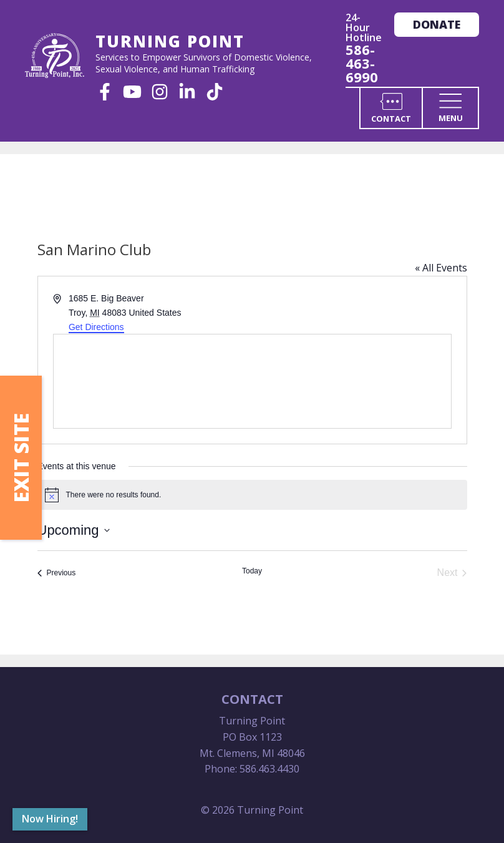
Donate (437, 24)
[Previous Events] (57, 573)
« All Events (441, 268)
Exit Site (21, 458)
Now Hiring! (50, 819)
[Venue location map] (252, 381)
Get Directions (96, 327)
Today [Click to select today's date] (252, 571)
